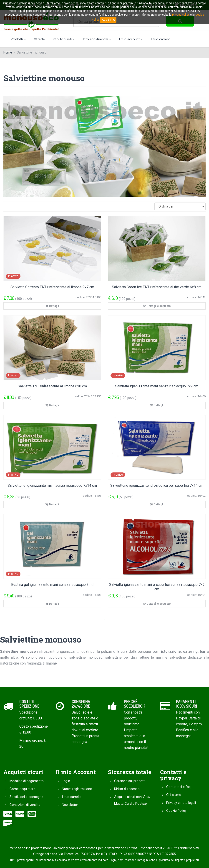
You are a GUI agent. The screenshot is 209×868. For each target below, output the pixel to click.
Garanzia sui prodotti (130, 781)
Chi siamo (174, 795)
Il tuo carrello (161, 39)
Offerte (39, 39)
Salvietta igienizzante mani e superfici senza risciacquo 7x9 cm (157, 587)
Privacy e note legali (181, 803)
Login (66, 781)
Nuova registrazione (77, 789)
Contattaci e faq (178, 787)
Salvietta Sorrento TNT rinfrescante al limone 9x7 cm (52, 287)
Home (8, 52)
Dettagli (52, 306)
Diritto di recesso (127, 789)
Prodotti (18, 39)
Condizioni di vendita (25, 805)
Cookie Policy (176, 811)
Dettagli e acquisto (157, 306)
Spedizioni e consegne (26, 797)
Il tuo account (131, 39)
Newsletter (70, 805)
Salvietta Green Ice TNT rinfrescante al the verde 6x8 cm (157, 287)
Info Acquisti (64, 39)
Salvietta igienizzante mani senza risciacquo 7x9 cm (157, 386)
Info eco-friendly (97, 39)
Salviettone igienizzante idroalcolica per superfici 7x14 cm (157, 485)
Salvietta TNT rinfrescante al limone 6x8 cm (52, 386)
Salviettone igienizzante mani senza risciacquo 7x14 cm (52, 485)
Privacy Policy (181, 15)
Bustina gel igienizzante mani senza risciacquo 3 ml (52, 585)
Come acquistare (22, 789)
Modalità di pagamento (27, 781)
